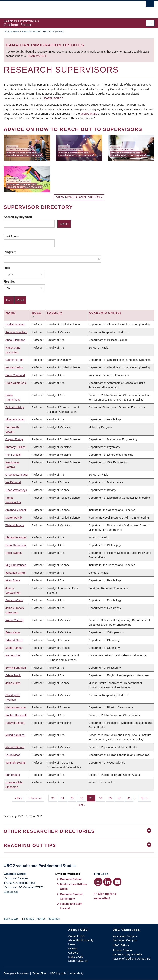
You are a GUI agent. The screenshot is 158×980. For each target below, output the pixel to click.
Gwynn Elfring (14, 439)
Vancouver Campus (125, 936)
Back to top (13, 919)
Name (11, 313)
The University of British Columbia (68, 8)
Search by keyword (18, 217)
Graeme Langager (17, 475)
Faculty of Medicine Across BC (131, 959)
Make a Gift (75, 957)
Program (10, 252)
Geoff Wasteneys (16, 490)
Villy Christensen (16, 565)
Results (9, 281)
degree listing (89, 114)
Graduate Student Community (71, 896)
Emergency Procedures (16, 973)
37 (92, 798)
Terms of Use (39, 973)
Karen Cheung (15, 620)
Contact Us (11, 892)
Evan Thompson (16, 545)
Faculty (55, 313)
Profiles (41, 919)
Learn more (52, 98)
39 (112, 798)
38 (102, 798)
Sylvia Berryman (16, 668)
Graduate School (12, 32)
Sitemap (29, 919)
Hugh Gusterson (16, 383)
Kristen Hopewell (16, 715)
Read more (36, 56)
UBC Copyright (58, 973)
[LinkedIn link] (107, 882)
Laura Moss (13, 755)
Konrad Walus (14, 367)
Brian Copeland (15, 375)
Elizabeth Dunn (15, 419)
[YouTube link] (117, 882)
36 (83, 798)
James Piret (13, 683)
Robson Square (122, 950)
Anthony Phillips (15, 447)
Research (54, 919)
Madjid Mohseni (15, 324)
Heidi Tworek (13, 553)
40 (121, 798)
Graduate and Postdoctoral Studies (79, 866)
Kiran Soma (13, 580)
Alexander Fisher (16, 537)
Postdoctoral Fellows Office (73, 887)
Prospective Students (31, 32)
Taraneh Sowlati (15, 762)
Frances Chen (14, 600)
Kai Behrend (13, 482)
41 (130, 798)
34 (64, 798)
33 (54, 798)
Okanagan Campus (124, 940)
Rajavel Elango (15, 723)
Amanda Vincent (16, 510)
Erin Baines (13, 775)
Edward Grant (14, 640)
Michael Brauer (15, 747)
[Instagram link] (98, 882)
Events (72, 948)
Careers (73, 953)
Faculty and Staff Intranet (71, 906)
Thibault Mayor (15, 525)
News (72, 944)
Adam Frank (13, 675)
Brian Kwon (13, 632)
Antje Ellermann (15, 340)
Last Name (12, 236)
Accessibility (76, 973)
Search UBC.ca (78, 961)
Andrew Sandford (16, 332)
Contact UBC (76, 936)
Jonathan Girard (16, 573)
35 (73, 798)
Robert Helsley (15, 407)
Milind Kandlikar (15, 735)
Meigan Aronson (16, 707)
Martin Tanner (14, 648)
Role (7, 268)
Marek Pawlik (14, 517)
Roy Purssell (13, 455)
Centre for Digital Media (127, 954)
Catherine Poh (14, 360)
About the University (81, 940)
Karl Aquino (13, 655)
